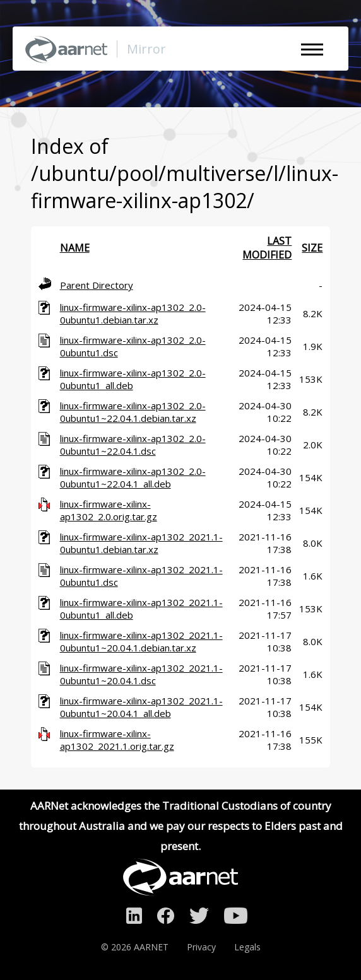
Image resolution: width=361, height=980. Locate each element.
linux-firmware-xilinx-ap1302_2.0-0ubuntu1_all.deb (133, 379)
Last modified (267, 248)
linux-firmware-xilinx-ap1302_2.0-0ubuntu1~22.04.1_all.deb (133, 477)
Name (75, 248)
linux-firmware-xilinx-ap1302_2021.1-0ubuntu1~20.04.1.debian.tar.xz (141, 641)
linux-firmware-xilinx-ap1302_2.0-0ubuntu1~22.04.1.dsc (133, 445)
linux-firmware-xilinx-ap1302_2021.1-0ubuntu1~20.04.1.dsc (141, 674)
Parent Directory (97, 285)
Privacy (201, 947)
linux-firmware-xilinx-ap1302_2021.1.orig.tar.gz (117, 740)
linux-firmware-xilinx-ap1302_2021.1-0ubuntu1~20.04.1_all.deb (141, 707)
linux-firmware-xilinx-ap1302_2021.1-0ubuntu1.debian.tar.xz (141, 543)
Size (312, 248)
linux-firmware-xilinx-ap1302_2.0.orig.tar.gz (109, 510)
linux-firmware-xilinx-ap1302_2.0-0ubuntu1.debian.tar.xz (133, 313)
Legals (247, 947)
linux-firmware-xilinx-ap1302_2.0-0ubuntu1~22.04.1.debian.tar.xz (133, 412)
